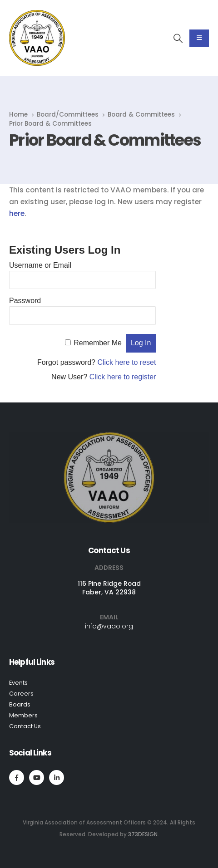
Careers (21, 694)
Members (23, 715)
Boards (20, 704)
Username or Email (40, 265)
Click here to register (123, 377)
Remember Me (98, 343)
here (17, 213)
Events (18, 683)
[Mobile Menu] (199, 38)
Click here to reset (126, 362)
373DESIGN (143, 834)
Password (25, 301)
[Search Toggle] (178, 38)
